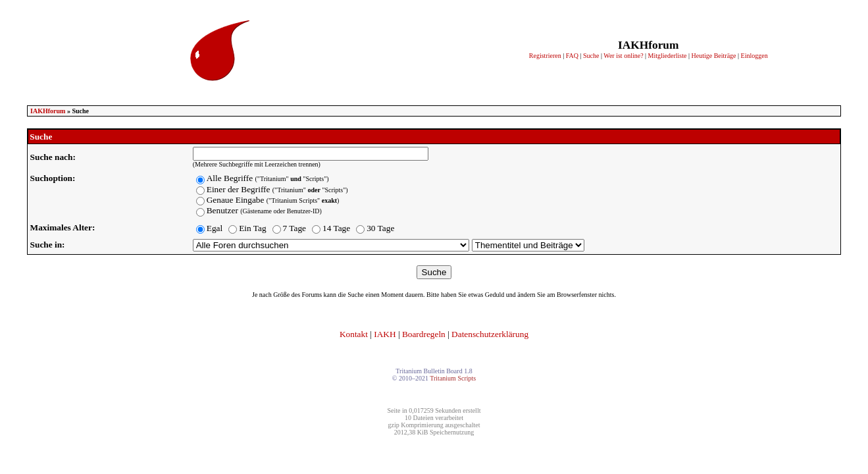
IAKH (385, 334)
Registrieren (545, 56)
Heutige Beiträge (714, 56)
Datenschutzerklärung (490, 334)
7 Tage (294, 228)
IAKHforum (48, 111)
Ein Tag (252, 228)
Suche (591, 56)
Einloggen (754, 56)
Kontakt (354, 334)
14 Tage (336, 228)
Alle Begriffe (268, 178)
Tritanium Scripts (453, 378)
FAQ (572, 56)
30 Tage (380, 228)
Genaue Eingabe (273, 200)
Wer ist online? (623, 56)
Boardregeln (424, 334)
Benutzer (264, 210)
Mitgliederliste (668, 56)
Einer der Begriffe (277, 189)
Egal (215, 228)
